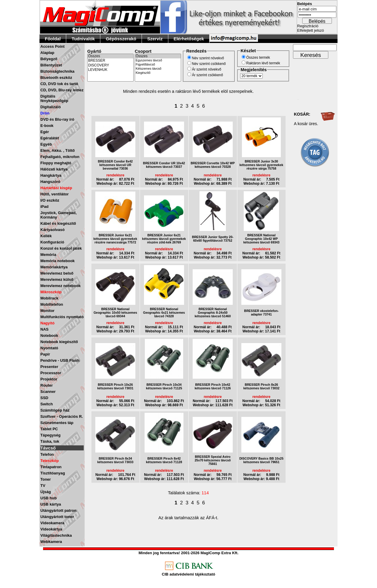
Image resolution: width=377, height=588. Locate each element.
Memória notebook (58, 261)
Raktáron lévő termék (263, 63)
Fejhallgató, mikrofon (60, 157)
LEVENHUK (110, 70)
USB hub (49, 498)
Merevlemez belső (57, 273)
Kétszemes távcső (158, 69)
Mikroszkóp (51, 292)
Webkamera (51, 542)
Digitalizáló (51, 107)
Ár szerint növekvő (207, 69)
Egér (45, 132)
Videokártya (51, 529)
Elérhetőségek (189, 39)
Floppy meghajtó (56, 163)
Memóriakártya (54, 267)
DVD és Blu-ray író (57, 119)
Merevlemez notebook (61, 286)
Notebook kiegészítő (59, 342)
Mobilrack (49, 298)
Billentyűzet (51, 65)
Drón (45, 113)
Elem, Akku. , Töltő (58, 150)
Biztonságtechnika (57, 71)
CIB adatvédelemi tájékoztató (188, 574)
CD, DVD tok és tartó (59, 84)
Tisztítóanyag (53, 473)
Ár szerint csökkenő (208, 75)
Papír (45, 354)
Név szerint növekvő (208, 58)
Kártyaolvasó (53, 230)
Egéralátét (50, 138)
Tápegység (50, 435)
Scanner (48, 392)
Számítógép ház (55, 410)
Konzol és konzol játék (61, 248)
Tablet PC (49, 429)
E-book (47, 126)
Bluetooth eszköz (56, 78)
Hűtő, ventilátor (54, 194)
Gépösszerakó (121, 39)
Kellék (46, 236)
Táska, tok (50, 441)
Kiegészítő (158, 73)
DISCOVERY (110, 65)
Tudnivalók (83, 39)
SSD (44, 398)
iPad (44, 207)
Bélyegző (49, 59)
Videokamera (52, 523)
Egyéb (46, 144)
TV (43, 486)
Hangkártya (51, 175)
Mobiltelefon (52, 304)
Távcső (48, 448)
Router (47, 385)
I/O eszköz (50, 200)
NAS (44, 329)
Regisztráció (308, 26)
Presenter (49, 367)
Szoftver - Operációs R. (62, 416)
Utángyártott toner (57, 517)
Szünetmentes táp (57, 423)
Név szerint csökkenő (209, 64)
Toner (46, 479)
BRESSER (110, 61)
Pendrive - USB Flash (60, 360)
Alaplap (47, 53)
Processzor (51, 373)
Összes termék (258, 58)
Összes (110, 56)
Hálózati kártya (54, 169)
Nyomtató (49, 348)
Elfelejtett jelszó (311, 30)
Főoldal (53, 39)
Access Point (53, 46)
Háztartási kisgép (56, 188)
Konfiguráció (52, 242)
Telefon (47, 454)
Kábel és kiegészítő (58, 223)
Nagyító (47, 323)
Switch (47, 404)
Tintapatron (51, 467)
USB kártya (51, 504)
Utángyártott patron (58, 510)
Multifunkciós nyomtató (62, 317)
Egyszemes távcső (158, 60)
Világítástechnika (56, 535)
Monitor (47, 311)
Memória (48, 255)
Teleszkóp (50, 461)
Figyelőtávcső (158, 65)
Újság (46, 492)
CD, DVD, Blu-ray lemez (62, 90)
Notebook (49, 336)
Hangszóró (50, 182)
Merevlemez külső (57, 279)
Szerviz (155, 39)
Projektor (49, 379)
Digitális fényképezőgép (54, 98)
